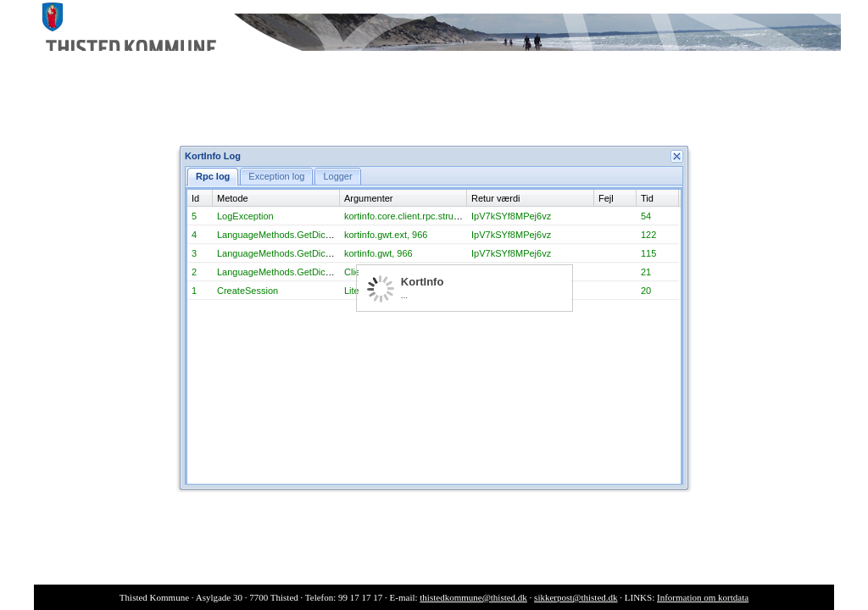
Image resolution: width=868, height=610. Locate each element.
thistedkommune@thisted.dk (473, 597)
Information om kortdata (703, 597)
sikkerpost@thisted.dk (576, 597)
